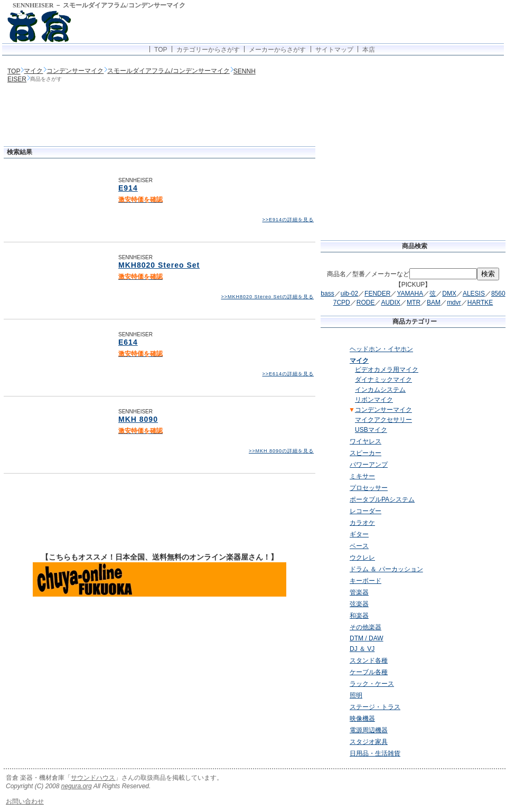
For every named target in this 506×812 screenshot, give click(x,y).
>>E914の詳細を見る (288, 220)
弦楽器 (359, 604)
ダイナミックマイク (383, 380)
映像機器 (362, 719)
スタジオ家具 (369, 742)
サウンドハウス (93, 778)
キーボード (366, 581)
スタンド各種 (369, 660)
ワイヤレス (366, 441)
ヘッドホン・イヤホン (381, 349)
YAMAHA (410, 294)
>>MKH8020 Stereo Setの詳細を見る (267, 297)
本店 (369, 50)
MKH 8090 (138, 419)
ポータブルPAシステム (382, 499)
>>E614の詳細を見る (288, 374)
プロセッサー (369, 488)
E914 (128, 188)
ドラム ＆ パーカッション (386, 569)
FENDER (377, 294)
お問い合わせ (25, 801)
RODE (366, 303)
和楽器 (359, 616)
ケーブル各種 (369, 672)
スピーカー (366, 453)
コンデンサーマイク (75, 71)
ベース (359, 546)
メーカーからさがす (277, 50)
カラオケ (362, 523)
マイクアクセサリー (383, 420)
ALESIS (474, 294)
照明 (356, 695)
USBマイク (371, 430)
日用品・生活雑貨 (375, 753)
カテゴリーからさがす (208, 50)
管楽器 (359, 592)
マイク (33, 71)
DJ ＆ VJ (362, 649)
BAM (434, 303)
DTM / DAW (367, 638)
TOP (161, 50)
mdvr (454, 303)
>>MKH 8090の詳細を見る (281, 451)
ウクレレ (362, 558)
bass (327, 294)
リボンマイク (374, 400)
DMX (449, 294)
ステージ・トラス (375, 707)
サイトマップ (334, 50)
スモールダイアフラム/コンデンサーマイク (168, 71)
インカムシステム (380, 390)
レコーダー (366, 511)
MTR (414, 303)
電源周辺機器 (369, 730)
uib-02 (349, 294)
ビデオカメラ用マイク (387, 370)
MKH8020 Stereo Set (159, 265)
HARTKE (480, 303)
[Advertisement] (160, 116)
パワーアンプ (369, 465)
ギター (359, 534)
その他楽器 (366, 627)
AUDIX (391, 303)
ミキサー (362, 476)
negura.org (77, 786)
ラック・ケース (372, 684)
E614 (128, 342)
